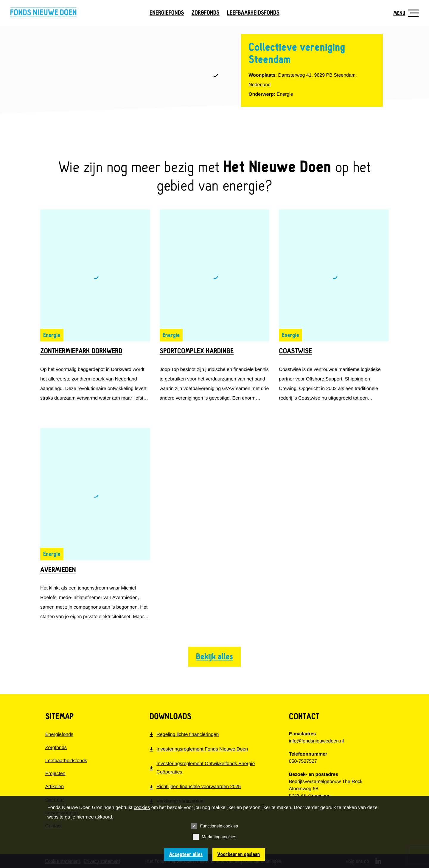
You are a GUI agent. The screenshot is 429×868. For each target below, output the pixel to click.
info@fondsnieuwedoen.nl (316, 741)
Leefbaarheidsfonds (253, 13)
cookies (142, 808)
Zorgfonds (206, 13)
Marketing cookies (214, 837)
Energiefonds (167, 13)
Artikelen (55, 787)
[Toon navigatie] (404, 13)
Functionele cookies (214, 826)
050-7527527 (303, 761)
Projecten (55, 774)
